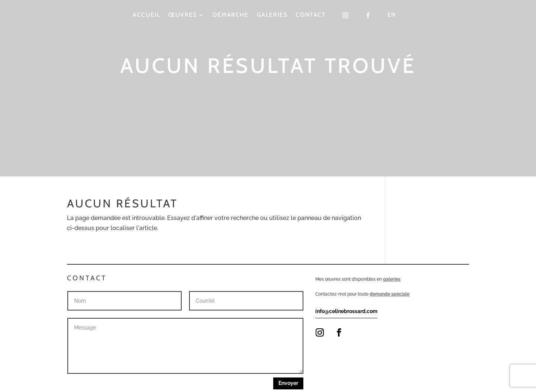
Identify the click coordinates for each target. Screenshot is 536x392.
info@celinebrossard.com (346, 311)
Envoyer (288, 383)
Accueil (146, 15)
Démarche (231, 15)
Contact (311, 15)
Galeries (272, 15)
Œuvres (183, 15)
